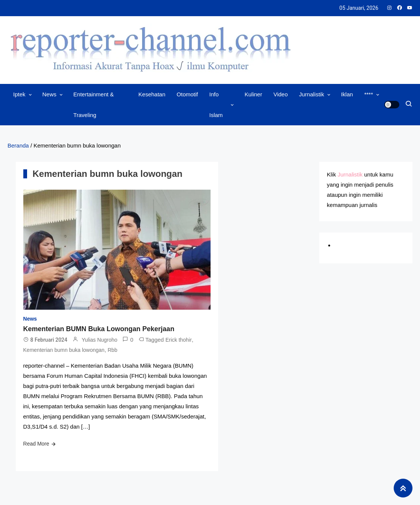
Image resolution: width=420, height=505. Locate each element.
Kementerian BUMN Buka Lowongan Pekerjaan (99, 329)
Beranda (18, 145)
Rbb (112, 350)
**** (369, 94)
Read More (36, 444)
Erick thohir (179, 340)
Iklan (347, 94)
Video (281, 94)
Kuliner (253, 94)
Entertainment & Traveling (94, 105)
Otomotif (187, 94)
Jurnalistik (312, 94)
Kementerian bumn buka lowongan (64, 350)
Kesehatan (152, 94)
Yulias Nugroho (99, 340)
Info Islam (216, 105)
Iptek (19, 94)
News (50, 94)
